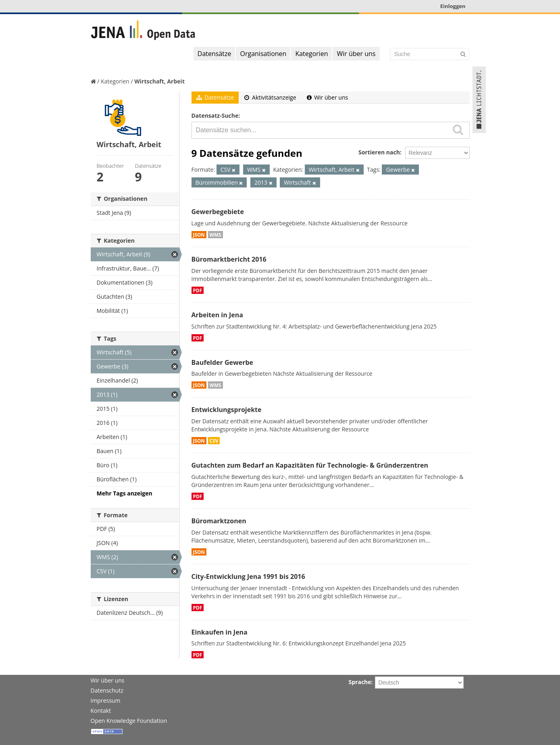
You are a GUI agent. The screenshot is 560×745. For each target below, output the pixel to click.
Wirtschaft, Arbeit (159, 81)
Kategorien (311, 54)
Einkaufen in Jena (220, 632)
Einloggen (453, 6)
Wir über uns (356, 54)
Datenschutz (107, 690)
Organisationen (263, 54)
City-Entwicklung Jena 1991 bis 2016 (248, 576)
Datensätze (214, 54)
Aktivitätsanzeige (270, 97)
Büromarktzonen (219, 521)
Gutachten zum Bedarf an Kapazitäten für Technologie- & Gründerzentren (310, 465)
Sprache (360, 682)
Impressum (106, 700)
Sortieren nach (379, 152)
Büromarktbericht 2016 (229, 259)
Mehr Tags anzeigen (125, 493)
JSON (199, 235)
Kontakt (101, 711)
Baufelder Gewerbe (223, 362)
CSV (214, 441)
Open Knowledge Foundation (129, 721)
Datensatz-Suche (215, 115)
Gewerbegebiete (218, 212)
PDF (198, 290)
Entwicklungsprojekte (227, 410)
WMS (215, 235)
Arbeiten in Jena (217, 315)
